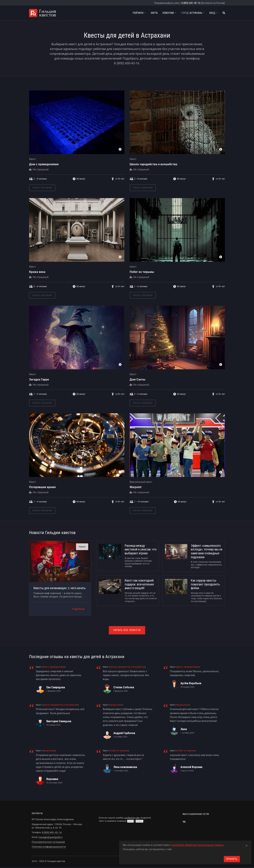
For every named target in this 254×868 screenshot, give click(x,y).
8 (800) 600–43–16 (191, 3)
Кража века (37, 272)
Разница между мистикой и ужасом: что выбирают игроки (141, 549)
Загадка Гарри (39, 379)
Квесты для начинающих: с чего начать (60, 588)
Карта (154, 13)
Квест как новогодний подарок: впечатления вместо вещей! (139, 584)
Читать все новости (127, 630)
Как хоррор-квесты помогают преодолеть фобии (205, 584)
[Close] (247, 845)
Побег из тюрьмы (142, 272)
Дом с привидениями (44, 164)
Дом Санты (137, 379)
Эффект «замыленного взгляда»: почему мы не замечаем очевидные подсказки (207, 551)
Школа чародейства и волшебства (153, 164)
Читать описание (42, 188)
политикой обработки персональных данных (198, 845)
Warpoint (136, 487)
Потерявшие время (42, 487)
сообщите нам (132, 818)
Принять (232, 859)
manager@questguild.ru (50, 837)
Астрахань (193, 13)
